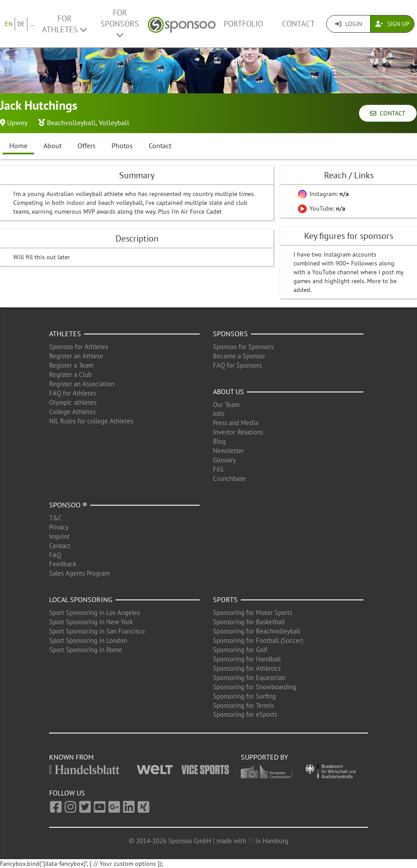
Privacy (59, 527)
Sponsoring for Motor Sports (253, 613)
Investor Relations (238, 432)
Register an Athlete (76, 356)
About (52, 146)
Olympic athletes (73, 402)
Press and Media (236, 423)
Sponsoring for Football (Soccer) (258, 640)
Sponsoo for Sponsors (243, 347)
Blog (219, 441)
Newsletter (228, 451)
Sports (225, 599)
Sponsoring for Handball (247, 659)
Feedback (63, 564)
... (32, 24)
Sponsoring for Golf (240, 650)
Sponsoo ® (68, 505)
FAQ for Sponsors (237, 365)
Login (349, 24)
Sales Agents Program (79, 573)
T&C (56, 518)
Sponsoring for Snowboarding (255, 687)
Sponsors (230, 334)
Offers (87, 146)
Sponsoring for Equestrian (249, 678)
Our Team (226, 405)
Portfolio (243, 24)
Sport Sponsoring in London (88, 640)
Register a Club (70, 374)
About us (228, 392)
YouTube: (322, 208)
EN (9, 24)
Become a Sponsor (239, 356)
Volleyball (114, 123)
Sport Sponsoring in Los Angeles (95, 613)
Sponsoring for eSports (245, 714)
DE (21, 24)
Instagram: (323, 194)
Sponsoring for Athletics (247, 668)
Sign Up (392, 24)
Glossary (224, 460)
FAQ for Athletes (73, 393)
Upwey (17, 123)
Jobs (219, 413)
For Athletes (64, 24)
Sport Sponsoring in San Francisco (97, 631)
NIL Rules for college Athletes (91, 421)
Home (18, 146)
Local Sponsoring (81, 599)
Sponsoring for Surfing (244, 696)
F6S (218, 469)
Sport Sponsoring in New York (91, 622)
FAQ (55, 555)
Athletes (65, 334)
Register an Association (82, 384)
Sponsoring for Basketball (249, 622)
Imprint (59, 536)
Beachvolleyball (71, 123)
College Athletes (72, 412)
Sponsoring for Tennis (243, 705)
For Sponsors (120, 23)
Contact (298, 24)
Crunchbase (229, 478)
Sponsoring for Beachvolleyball (257, 631)
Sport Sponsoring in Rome (86, 650)
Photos (122, 146)
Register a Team (71, 365)
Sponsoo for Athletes (79, 347)
